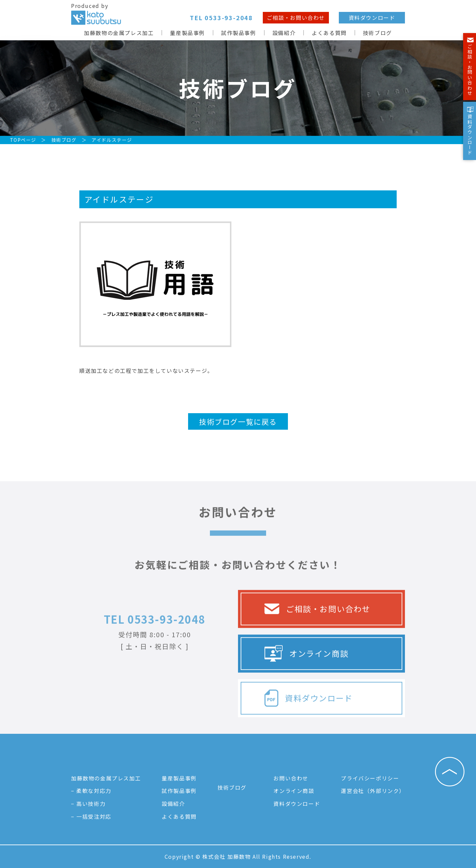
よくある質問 (329, 33)
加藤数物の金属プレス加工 (119, 33)
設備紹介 (284, 33)
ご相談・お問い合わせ (296, 18)
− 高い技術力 (88, 804)
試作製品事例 (239, 33)
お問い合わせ (291, 778)
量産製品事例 (187, 33)
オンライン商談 (306, 674)
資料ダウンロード (372, 18)
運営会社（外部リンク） (373, 791)
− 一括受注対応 (91, 816)
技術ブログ (377, 33)
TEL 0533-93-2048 (155, 639)
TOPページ (23, 140)
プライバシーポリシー (370, 778)
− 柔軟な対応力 (91, 791)
